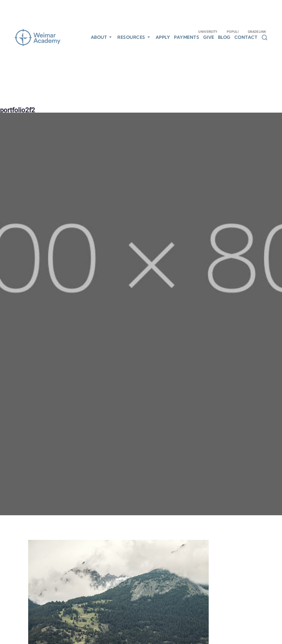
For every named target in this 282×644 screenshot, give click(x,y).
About (99, 37)
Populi (233, 32)
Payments (187, 37)
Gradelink (257, 32)
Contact (246, 37)
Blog (224, 37)
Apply (163, 37)
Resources (131, 37)
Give (209, 37)
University (208, 32)
